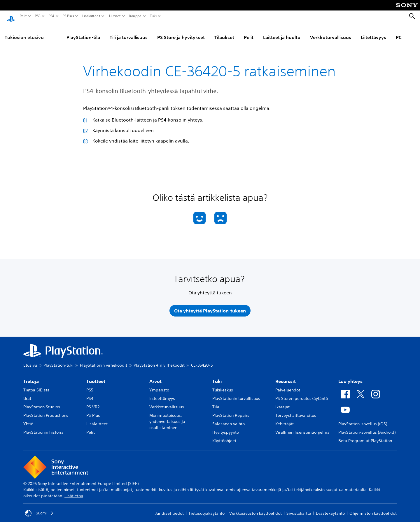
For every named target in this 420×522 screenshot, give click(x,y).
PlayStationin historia (43, 428)
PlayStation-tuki (58, 361)
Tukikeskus (223, 386)
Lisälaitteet (91, 16)
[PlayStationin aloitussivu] (11, 16)
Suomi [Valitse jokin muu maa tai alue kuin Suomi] (40, 509)
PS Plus (68, 16)
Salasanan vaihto (229, 419)
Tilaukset (224, 32)
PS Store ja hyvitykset (181, 32)
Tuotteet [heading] (96, 377)
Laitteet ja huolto (282, 32)
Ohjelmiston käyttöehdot (373, 509)
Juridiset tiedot (170, 509)
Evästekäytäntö (330, 509)
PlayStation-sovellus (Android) (367, 428)
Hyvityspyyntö (226, 428)
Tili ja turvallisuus (129, 32)
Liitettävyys (373, 32)
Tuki (153, 16)
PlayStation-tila (83, 32)
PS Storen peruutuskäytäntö (302, 394)
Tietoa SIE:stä (36, 386)
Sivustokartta (299, 509)
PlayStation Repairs (231, 411)
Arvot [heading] (155, 377)
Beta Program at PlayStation (365, 436)
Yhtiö (28, 419)
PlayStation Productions (46, 411)
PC (399, 32)
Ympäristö (159, 386)
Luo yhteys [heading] (350, 377)
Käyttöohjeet (224, 436)
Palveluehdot (288, 386)
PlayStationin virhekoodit (104, 361)
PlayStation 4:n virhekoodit (159, 361)
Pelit (23, 16)
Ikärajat (282, 403)
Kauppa (135, 16)
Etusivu (30, 361)
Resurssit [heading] (286, 377)
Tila (216, 403)
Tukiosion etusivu (24, 32)
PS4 (51, 16)
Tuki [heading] (217, 377)
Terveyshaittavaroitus (296, 411)
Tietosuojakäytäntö (206, 509)
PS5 (38, 16)
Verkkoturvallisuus (331, 32)
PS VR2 (93, 403)
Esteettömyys (162, 394)
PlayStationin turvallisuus (236, 394)
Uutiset (115, 16)
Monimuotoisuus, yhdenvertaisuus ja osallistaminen (167, 417)
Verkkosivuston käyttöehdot (256, 509)
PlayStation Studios (42, 403)
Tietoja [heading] (31, 377)
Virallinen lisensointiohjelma (302, 428)
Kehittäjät (285, 419)
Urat (27, 394)
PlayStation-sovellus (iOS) (363, 419)
